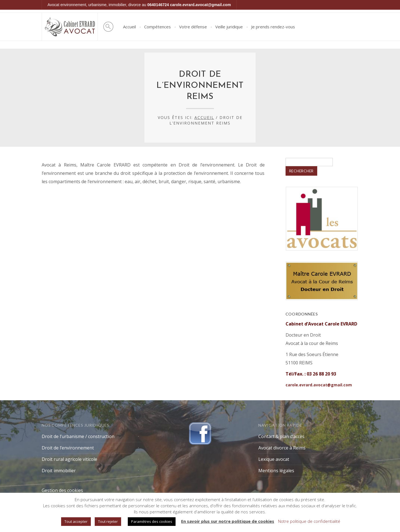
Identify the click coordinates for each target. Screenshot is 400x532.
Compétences (157, 27)
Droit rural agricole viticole (69, 459)
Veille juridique (229, 27)
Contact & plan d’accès (281, 436)
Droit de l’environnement (68, 448)
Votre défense (193, 27)
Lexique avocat (274, 459)
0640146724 (158, 5)
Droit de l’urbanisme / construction (78, 436)
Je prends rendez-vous (273, 27)
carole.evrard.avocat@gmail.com (200, 5)
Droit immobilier (59, 471)
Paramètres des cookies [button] (152, 521)
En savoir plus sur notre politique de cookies (228, 521)
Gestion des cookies (62, 490)
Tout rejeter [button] (108, 521)
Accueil (129, 27)
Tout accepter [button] (76, 521)
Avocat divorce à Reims (282, 448)
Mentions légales (276, 471)
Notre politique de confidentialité (309, 521)
